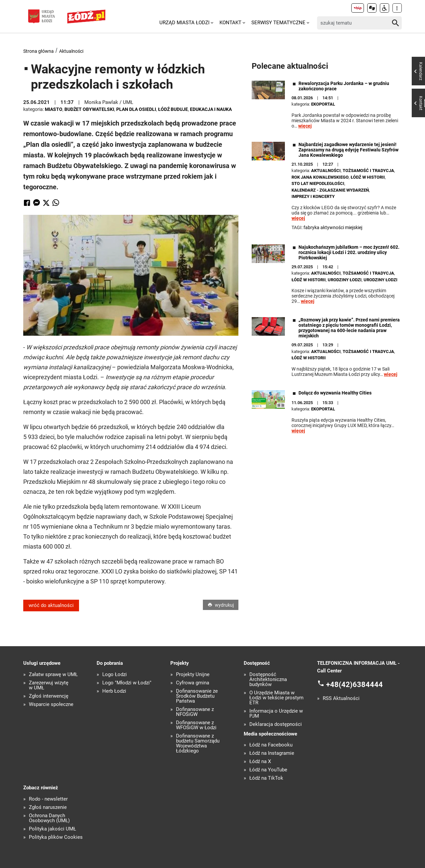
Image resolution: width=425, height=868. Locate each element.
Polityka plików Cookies (56, 837)
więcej (305, 126)
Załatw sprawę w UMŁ (53, 675)
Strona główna (39, 51)
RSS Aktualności (341, 698)
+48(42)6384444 (354, 685)
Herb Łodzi (114, 691)
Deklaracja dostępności (276, 724)
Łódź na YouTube (268, 770)
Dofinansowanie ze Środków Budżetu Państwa (197, 696)
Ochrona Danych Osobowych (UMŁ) (49, 818)
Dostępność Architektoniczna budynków (268, 680)
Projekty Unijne (193, 675)
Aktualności (71, 51)
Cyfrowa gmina (193, 683)
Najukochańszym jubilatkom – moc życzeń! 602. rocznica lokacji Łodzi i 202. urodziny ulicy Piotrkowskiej (349, 252)
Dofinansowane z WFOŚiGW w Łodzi (196, 725)
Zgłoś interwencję (49, 696)
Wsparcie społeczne (51, 704)
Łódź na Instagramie (272, 753)
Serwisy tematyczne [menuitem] (278, 23)
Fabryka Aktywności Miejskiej (333, 227)
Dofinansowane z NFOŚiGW (195, 712)
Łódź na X (260, 762)
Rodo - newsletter (48, 799)
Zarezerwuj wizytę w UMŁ (49, 685)
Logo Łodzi (115, 675)
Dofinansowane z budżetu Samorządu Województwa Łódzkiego (198, 743)
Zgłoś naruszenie (48, 807)
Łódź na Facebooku (271, 745)
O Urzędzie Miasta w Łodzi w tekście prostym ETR (276, 698)
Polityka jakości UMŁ (52, 829)
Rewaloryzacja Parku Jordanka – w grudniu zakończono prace (344, 86)
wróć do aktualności (51, 605)
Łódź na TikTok (266, 778)
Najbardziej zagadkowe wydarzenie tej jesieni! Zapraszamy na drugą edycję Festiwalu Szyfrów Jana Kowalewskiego (348, 150)
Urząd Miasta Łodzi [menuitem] (184, 23)
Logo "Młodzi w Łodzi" (127, 683)
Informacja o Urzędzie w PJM (276, 714)
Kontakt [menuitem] (230, 23)
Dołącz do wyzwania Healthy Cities (335, 393)
